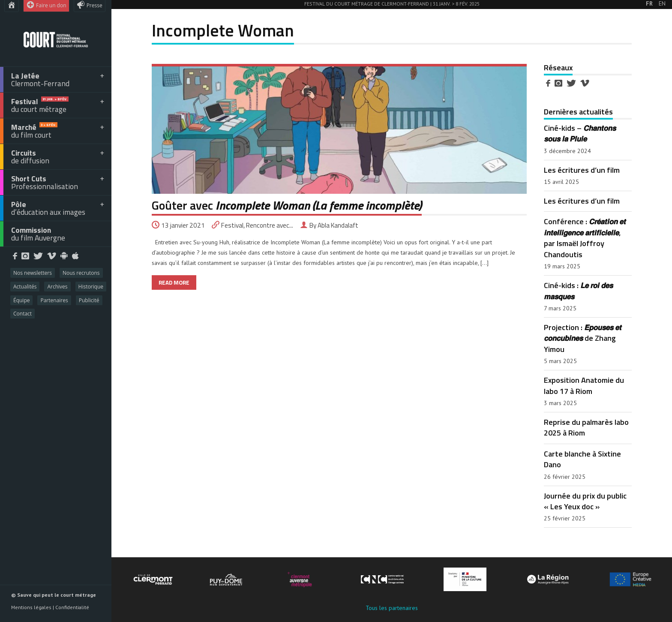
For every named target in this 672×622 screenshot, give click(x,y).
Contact (22, 314)
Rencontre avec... (270, 225)
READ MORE (174, 282)
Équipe (21, 300)
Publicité (89, 300)
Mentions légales (31, 607)
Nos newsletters (33, 273)
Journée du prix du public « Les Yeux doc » (585, 501)
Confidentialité (72, 607)
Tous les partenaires (392, 608)
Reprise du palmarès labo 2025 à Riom (586, 427)
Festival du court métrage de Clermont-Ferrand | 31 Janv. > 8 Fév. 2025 (392, 4)
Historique (91, 287)
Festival (232, 225)
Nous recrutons (81, 273)
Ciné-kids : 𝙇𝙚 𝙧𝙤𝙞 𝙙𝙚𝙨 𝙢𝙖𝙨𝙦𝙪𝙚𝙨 (578, 290)
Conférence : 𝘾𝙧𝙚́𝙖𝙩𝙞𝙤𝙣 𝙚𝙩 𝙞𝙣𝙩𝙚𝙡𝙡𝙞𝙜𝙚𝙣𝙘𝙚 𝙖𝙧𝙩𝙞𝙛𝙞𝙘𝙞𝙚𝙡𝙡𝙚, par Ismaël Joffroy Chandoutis (585, 237)
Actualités (25, 287)
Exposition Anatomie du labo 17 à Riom (584, 385)
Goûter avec (287, 205)
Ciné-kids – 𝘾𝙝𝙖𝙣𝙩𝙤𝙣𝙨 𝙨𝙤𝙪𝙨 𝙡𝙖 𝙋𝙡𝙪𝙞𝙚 (580, 133)
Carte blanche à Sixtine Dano (582, 459)
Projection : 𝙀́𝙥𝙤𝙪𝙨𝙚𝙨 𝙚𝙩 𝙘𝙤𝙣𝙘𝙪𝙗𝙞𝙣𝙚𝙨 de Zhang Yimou (583, 338)
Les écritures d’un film (582, 170)
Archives (57, 287)
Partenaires (54, 300)
